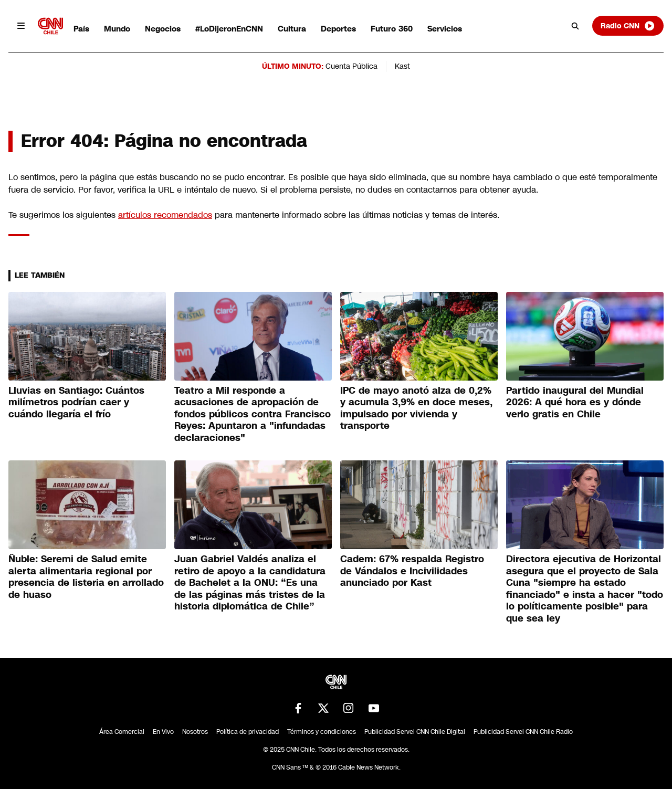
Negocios (163, 29)
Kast (402, 66)
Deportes (338, 29)
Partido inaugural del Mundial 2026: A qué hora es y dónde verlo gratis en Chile (575, 402)
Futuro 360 (392, 29)
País (81, 29)
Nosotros (195, 732)
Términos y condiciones (322, 732)
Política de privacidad (248, 732)
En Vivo (163, 732)
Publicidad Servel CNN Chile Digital (415, 732)
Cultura (292, 29)
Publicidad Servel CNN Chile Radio (523, 732)
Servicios (445, 29)
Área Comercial (122, 732)
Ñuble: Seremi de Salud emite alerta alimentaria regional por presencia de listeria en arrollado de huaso (86, 577)
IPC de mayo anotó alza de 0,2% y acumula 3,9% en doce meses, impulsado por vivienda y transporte (416, 408)
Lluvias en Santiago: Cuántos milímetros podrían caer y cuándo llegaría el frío (76, 402)
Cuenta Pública (351, 66)
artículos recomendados (165, 215)
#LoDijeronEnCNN (229, 29)
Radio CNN (628, 26)
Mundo (117, 29)
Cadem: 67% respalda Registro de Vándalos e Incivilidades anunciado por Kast (412, 571)
